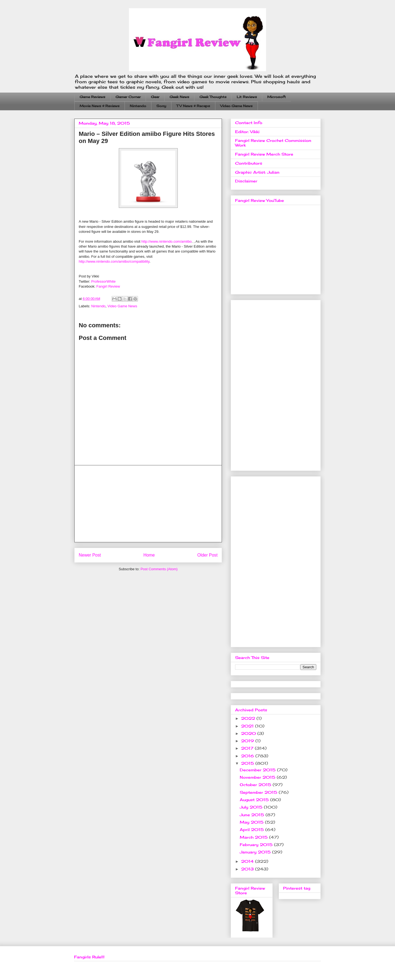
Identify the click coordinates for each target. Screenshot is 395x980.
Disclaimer (246, 181)
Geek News (179, 97)
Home (149, 555)
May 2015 (252, 822)
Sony (161, 106)
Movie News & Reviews (100, 106)
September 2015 (259, 792)
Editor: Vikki (247, 132)
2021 (248, 726)
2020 (249, 733)
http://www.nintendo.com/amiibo (167, 241)
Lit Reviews (247, 97)
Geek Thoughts (213, 97)
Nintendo (138, 106)
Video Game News (236, 106)
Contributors (249, 163)
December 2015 (258, 770)
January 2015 (256, 852)
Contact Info (249, 123)
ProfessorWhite (104, 281)
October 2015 (256, 785)
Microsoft (276, 97)
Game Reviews (92, 97)
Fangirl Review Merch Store (264, 154)
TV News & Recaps (193, 106)
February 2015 (257, 845)
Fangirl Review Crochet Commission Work (273, 143)
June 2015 (253, 815)
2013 (248, 869)
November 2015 (258, 777)
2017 (248, 748)
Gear (155, 97)
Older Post (207, 555)
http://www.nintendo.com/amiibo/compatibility (114, 261)
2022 (249, 718)
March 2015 (254, 837)
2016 (248, 756)
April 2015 (252, 829)
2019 (248, 741)
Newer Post (90, 555)
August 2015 (255, 800)
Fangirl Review (108, 286)
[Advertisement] (148, 504)
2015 (248, 763)
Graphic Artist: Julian (257, 172)
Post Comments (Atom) (159, 569)
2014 (248, 861)
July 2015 (252, 807)
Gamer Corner (128, 97)
